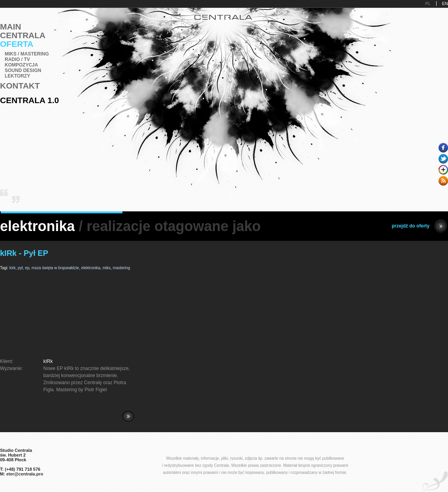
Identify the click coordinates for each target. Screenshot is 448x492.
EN (445, 4)
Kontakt (20, 86)
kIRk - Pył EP (24, 253)
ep (27, 268)
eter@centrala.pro (25, 474)
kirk (13, 268)
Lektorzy (17, 76)
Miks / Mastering (27, 54)
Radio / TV (17, 59)
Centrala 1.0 (30, 100)
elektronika (91, 268)
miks (106, 268)
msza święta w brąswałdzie (55, 268)
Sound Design (23, 70)
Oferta (17, 44)
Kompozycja (21, 65)
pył (20, 268)
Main (11, 27)
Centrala (23, 35)
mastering (121, 268)
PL (428, 4)
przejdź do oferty (419, 226)
